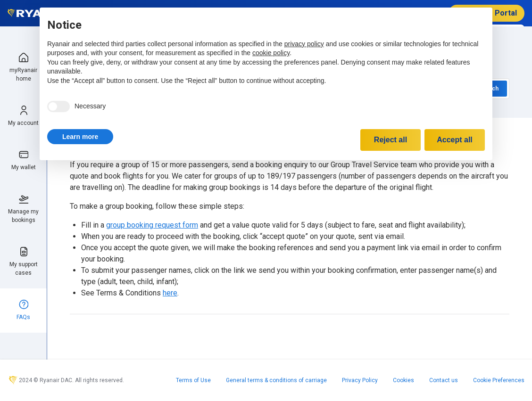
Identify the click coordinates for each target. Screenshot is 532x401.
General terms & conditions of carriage (276, 380)
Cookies (403, 380)
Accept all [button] (455, 140)
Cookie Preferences (499, 380)
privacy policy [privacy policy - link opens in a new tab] (304, 44)
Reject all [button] (391, 140)
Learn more (80, 137)
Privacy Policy (360, 380)
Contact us (444, 380)
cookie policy (271, 53)
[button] (80, 137)
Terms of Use (193, 380)
